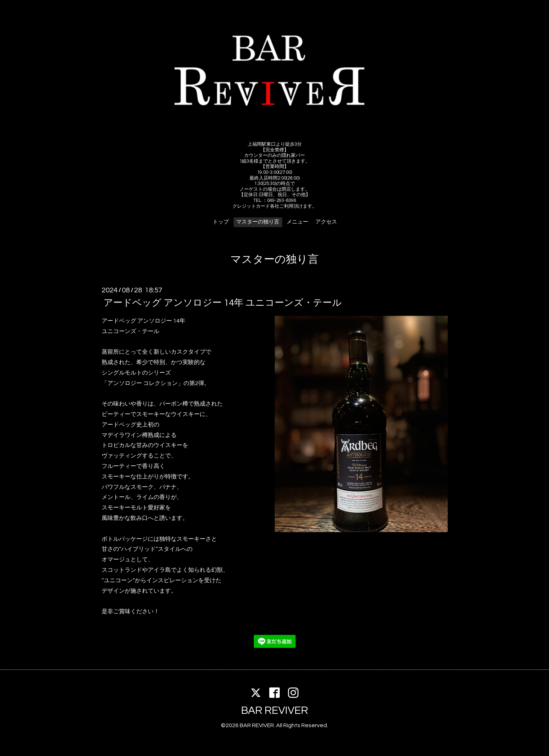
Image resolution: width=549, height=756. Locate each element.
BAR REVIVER (275, 710)
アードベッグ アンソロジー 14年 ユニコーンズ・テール (223, 303)
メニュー (297, 222)
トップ (221, 222)
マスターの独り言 (258, 222)
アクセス (326, 222)
